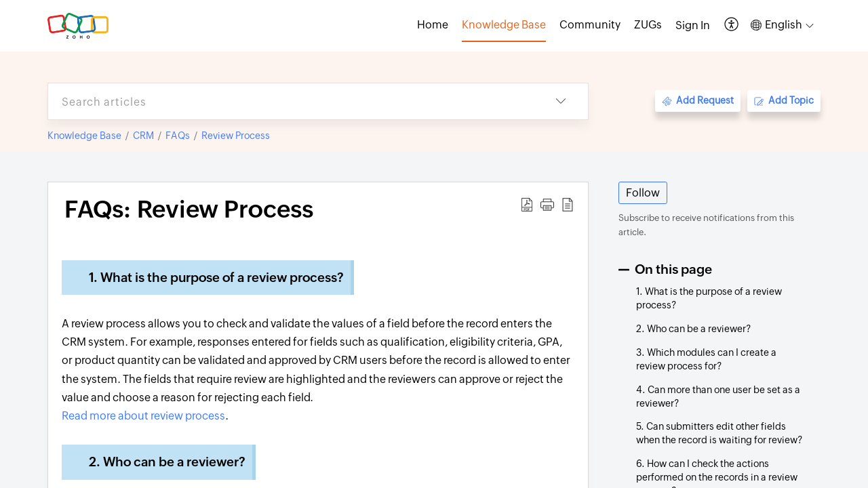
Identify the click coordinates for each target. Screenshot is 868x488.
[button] (732, 25)
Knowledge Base (84, 136)
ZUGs (648, 25)
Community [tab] (590, 25)
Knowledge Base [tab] (504, 25)
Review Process (236, 136)
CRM (143, 136)
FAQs (178, 136)
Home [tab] (433, 25)
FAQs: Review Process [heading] (189, 209)
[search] (291, 101)
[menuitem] (693, 26)
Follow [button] (643, 193)
